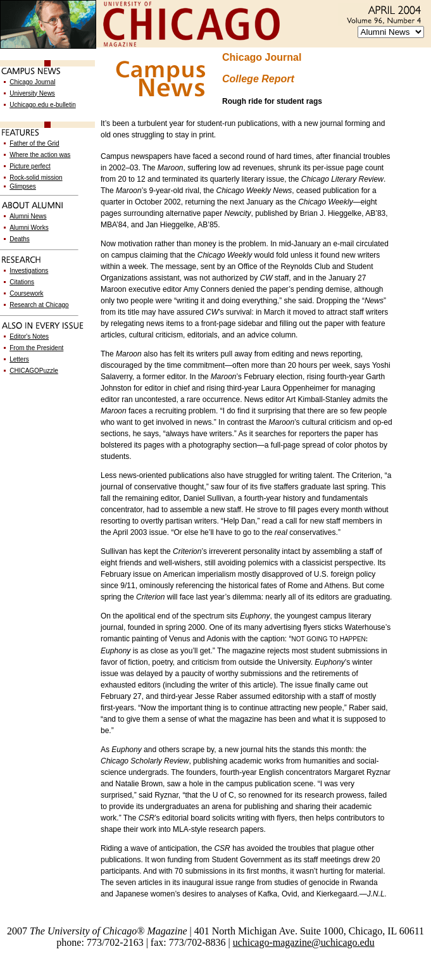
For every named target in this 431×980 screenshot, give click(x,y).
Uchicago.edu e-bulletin (43, 105)
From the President (36, 348)
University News (32, 93)
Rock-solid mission (36, 178)
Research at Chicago (39, 305)
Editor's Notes (29, 336)
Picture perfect (30, 166)
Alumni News (28, 216)
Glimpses (23, 186)
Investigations (29, 271)
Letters (19, 359)
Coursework (26, 293)
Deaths (20, 239)
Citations (22, 282)
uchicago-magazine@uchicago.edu (304, 942)
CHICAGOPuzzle (34, 371)
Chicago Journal (32, 82)
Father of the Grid (34, 143)
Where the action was (40, 155)
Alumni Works (29, 228)
